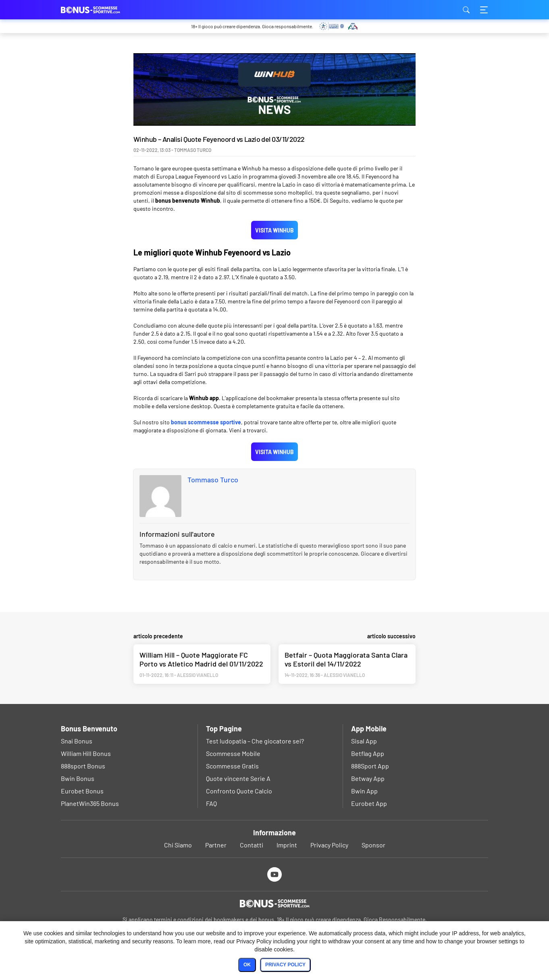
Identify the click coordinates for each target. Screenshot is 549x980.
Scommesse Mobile (233, 753)
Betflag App (368, 753)
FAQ (211, 803)
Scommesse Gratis (232, 766)
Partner (216, 845)
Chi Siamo (178, 845)
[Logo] (274, 903)
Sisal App (364, 741)
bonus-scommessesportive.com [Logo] (101, 10)
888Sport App (370, 766)
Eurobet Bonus (82, 791)
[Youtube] (275, 874)
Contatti (252, 845)
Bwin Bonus (78, 778)
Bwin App (364, 791)
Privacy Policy (329, 845)
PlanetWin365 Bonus (90, 803)
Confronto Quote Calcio (239, 791)
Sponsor (373, 845)
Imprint (287, 845)
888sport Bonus (83, 766)
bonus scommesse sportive (206, 422)
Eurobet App (369, 803)
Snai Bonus (77, 741)
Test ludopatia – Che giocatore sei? (255, 741)
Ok (247, 965)
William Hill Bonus (86, 753)
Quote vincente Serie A (238, 778)
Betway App (368, 778)
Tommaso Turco (213, 480)
